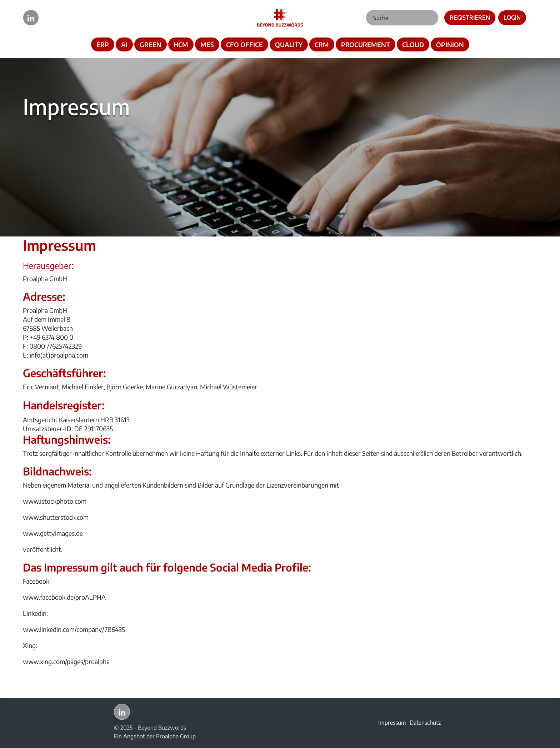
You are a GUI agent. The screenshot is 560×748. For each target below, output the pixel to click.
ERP (103, 44)
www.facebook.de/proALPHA (64, 597)
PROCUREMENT (366, 44)
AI (124, 44)
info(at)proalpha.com (59, 355)
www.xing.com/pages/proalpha (66, 661)
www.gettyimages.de (53, 533)
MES (207, 44)
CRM (322, 44)
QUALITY (289, 44)
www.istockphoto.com (55, 501)
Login (512, 18)
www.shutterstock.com (56, 517)
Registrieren (470, 18)
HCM (181, 44)
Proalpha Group (176, 736)
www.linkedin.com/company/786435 (74, 629)
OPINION (450, 44)
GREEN (151, 44)
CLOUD (413, 44)
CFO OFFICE (244, 44)
